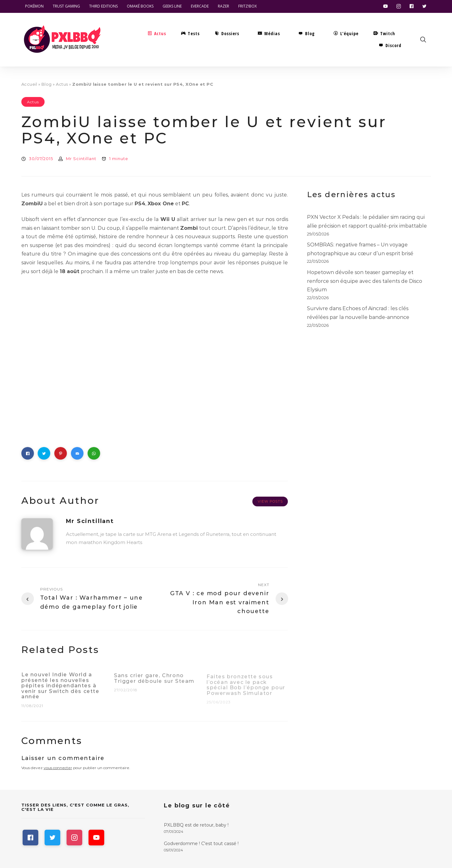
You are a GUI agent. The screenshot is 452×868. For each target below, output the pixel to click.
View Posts (270, 501)
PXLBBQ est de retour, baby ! (196, 825)
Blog (47, 84)
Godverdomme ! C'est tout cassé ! (201, 844)
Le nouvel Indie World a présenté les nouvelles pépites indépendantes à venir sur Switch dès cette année (60, 688)
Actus (62, 84)
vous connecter (58, 768)
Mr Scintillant (81, 159)
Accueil (29, 84)
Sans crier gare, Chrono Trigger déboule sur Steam (154, 681)
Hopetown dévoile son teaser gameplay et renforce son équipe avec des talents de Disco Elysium (365, 281)
